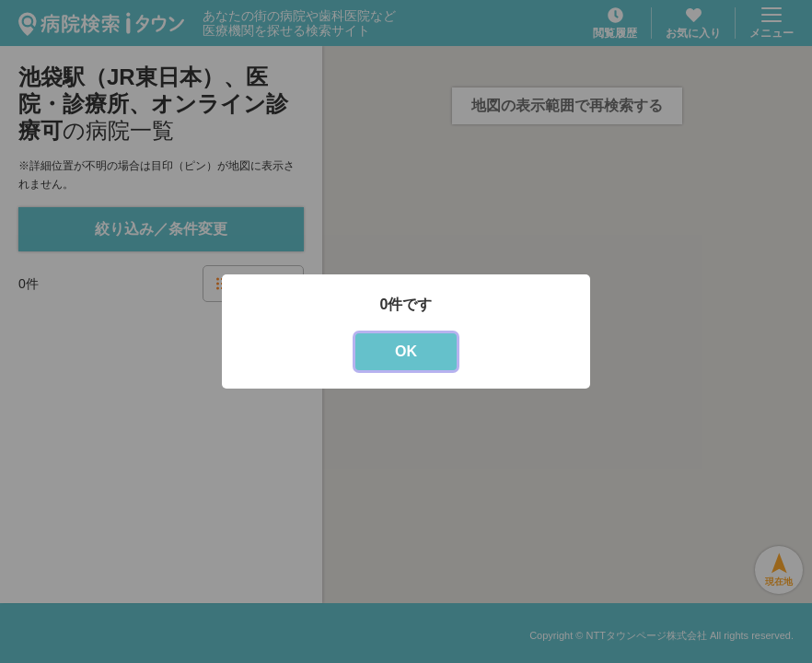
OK (406, 351)
